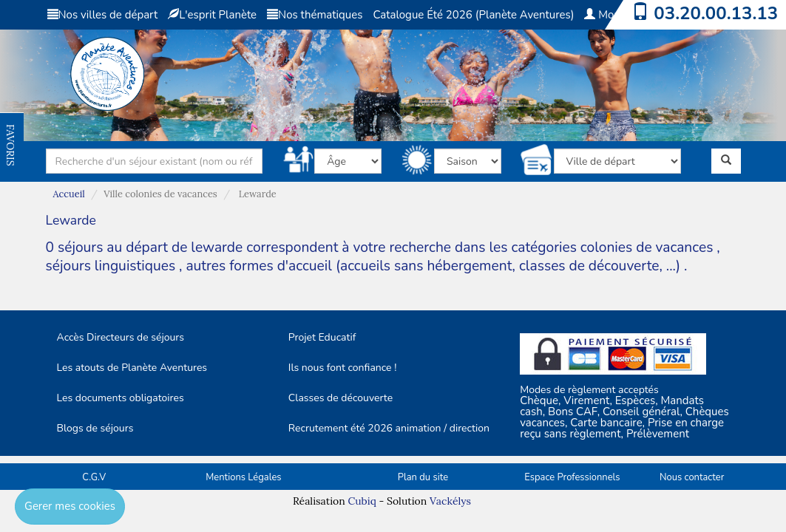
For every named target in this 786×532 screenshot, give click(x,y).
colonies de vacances (649, 248)
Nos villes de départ (103, 15)
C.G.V (94, 477)
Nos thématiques (315, 15)
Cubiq (362, 501)
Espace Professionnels (572, 477)
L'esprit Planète (212, 15)
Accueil (69, 194)
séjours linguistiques (111, 266)
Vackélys (450, 501)
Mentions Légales (243, 477)
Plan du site (423, 477)
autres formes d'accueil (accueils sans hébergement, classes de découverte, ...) (433, 266)
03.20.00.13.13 (716, 13)
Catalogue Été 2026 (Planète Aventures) (473, 15)
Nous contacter (692, 477)
